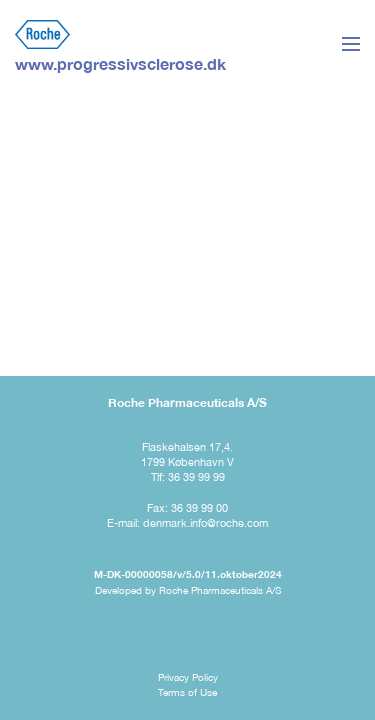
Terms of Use (187, 692)
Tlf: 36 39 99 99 (188, 477)
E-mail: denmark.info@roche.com (187, 523)
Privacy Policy (188, 677)
